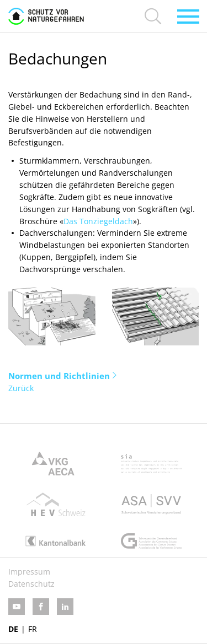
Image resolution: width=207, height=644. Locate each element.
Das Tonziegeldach (98, 221)
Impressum (29, 572)
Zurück (21, 388)
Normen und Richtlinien (59, 376)
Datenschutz (31, 584)
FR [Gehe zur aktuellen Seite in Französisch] (33, 629)
